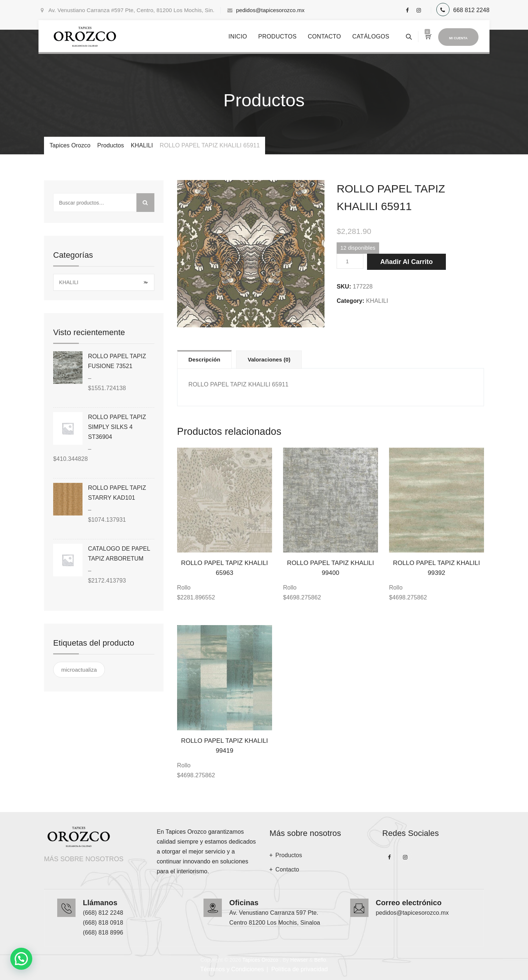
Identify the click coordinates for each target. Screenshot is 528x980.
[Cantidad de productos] (350, 261)
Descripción (204, 359)
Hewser (299, 960)
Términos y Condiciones (232, 969)
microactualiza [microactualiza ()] (79, 670)
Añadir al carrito (406, 262)
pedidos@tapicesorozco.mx (270, 10)
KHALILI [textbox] (103, 282)
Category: (351, 301)
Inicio (238, 36)
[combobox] (104, 282)
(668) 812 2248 (103, 913)
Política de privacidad (300, 969)
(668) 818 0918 (103, 923)
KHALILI (377, 301)
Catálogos (371, 36)
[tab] (204, 359)
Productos (277, 36)
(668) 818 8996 (103, 933)
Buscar (145, 203)
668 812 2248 (471, 10)
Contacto (324, 36)
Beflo (320, 960)
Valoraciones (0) (269, 359)
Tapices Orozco (260, 960)
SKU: (344, 287)
